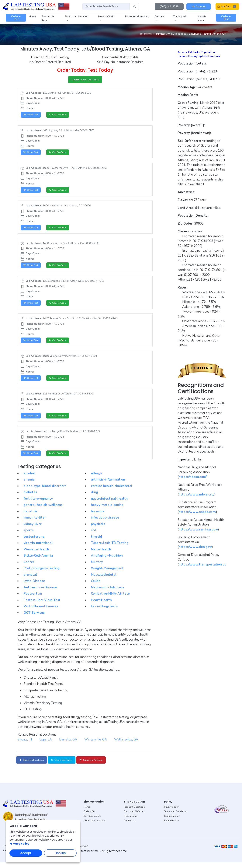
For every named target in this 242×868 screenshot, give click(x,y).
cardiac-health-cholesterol (112, 492)
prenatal (30, 581)
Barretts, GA (68, 746)
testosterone (34, 543)
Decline (60, 853)
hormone (98, 518)
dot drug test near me (83, 857)
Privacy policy (171, 813)
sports (29, 537)
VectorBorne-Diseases (41, 613)
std (93, 537)
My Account (199, 7)
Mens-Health (101, 556)
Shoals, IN (25, 746)
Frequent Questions (134, 813)
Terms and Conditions (176, 817)
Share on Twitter (70, 766)
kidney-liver (33, 530)
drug (94, 499)
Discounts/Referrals (134, 817)
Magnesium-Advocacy (107, 594)
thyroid (96, 543)
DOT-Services (34, 619)
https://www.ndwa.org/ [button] (197, 494)
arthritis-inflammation (108, 486)
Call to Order (61, 116)
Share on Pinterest (105, 766)
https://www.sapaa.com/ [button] (197, 512)
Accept (26, 853)
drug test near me (114, 857)
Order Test (32, 116)
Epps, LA (46, 746)
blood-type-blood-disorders (45, 492)
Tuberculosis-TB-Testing (110, 549)
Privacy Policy (19, 844)
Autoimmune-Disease (40, 594)
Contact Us (130, 826)
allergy (96, 479)
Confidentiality (172, 822)
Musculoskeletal (104, 581)
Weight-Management (107, 575)
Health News (131, 822)
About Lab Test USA (94, 826)
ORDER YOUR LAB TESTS (85, 80)
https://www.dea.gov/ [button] (195, 547)
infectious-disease (105, 524)
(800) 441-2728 (169, 7)
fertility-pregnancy (38, 505)
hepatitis (31, 518)
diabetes (30, 499)
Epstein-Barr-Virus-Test (42, 606)
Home (146, 34)
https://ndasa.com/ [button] (193, 477)
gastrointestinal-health (109, 505)
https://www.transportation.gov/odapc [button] (208, 564)
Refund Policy (171, 826)
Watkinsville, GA (126, 746)
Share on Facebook (34, 766)
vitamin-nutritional (38, 549)
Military (97, 568)
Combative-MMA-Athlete (110, 600)
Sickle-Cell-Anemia (38, 562)
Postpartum (33, 600)
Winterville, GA (96, 746)
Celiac (95, 587)
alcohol (29, 479)
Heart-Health (101, 606)
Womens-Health (36, 556)
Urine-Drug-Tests (104, 613)
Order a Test (90, 817)
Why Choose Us (92, 822)
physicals (98, 530)
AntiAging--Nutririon (107, 562)
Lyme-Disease (34, 587)
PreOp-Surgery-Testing (42, 575)
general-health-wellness (43, 511)
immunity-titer (35, 524)
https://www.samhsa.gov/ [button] (198, 529)
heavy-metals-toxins (107, 511)
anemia (29, 486)
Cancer (29, 568)
